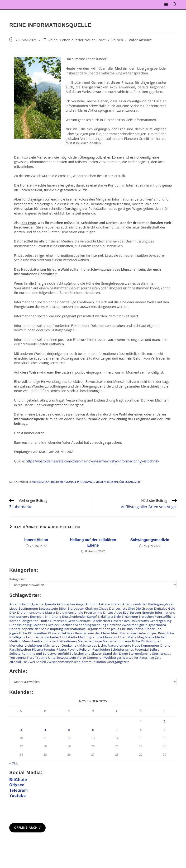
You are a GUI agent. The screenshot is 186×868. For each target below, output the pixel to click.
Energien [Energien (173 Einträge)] (37, 617)
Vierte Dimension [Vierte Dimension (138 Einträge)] (90, 658)
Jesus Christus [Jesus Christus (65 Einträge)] (122, 629)
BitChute (18, 780)
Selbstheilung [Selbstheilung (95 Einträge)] (80, 653)
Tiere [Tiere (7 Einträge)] (31, 658)
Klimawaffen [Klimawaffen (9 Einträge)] (38, 633)
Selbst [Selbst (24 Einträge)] (154, 649)
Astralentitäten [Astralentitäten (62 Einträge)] (110, 604)
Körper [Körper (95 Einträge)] (152, 633)
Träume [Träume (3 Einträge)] (41, 658)
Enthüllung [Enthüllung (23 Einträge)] (53, 617)
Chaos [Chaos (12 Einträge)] (104, 608)
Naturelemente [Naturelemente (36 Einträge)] (119, 645)
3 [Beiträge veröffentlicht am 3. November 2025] (21, 730)
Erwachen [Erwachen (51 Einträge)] (146, 617)
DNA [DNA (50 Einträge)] (13, 612)
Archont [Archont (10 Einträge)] (92, 604)
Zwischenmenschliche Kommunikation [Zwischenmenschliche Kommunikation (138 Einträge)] (76, 662)
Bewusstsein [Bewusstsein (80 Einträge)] (48, 608)
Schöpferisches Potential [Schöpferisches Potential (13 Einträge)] (130, 649)
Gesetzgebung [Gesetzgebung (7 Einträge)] (161, 621)
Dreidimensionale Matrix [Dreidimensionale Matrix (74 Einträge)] (36, 612)
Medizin (112, 482)
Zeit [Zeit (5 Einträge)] (158, 658)
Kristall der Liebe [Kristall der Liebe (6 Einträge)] (133, 633)
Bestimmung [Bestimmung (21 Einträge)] (28, 608)
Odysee (17, 785)
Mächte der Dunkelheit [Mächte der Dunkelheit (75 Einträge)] (61, 645)
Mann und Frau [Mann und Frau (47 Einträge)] (115, 637)
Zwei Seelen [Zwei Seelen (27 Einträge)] (37, 662)
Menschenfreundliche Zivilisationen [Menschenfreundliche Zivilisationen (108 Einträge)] (50, 641)
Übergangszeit (130, 482)
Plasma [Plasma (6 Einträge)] (37, 649)
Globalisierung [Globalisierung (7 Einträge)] (20, 625)
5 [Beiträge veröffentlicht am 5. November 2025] (69, 730)
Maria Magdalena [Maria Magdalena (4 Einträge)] (141, 637)
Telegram (19, 790)
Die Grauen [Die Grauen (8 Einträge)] (144, 608)
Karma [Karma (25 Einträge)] (138, 629)
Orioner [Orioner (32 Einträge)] (166, 645)
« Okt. (14, 763)
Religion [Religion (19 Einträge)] (85, 649)
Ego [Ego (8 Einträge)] (126, 612)
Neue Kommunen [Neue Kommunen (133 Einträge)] (145, 645)
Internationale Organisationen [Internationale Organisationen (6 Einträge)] (87, 629)
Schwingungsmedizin (150, 540)
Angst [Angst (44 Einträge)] (80, 604)
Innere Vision (36, 540)
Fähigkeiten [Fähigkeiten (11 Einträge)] (30, 621)
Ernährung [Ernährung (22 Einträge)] (130, 617)
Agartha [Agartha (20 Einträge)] (37, 604)
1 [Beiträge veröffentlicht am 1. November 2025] (141, 721)
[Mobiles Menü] (167, 5)
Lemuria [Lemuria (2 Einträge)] (32, 637)
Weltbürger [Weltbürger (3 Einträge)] (113, 658)
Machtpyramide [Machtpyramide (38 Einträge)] (90, 637)
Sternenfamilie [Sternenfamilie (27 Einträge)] (140, 653)
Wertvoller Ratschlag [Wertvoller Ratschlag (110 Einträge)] (138, 658)
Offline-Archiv (27, 828)
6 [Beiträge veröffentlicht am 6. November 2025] (93, 730)
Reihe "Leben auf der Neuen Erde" (77, 40)
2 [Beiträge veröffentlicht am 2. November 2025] (165, 721)
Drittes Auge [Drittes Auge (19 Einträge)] (113, 612)
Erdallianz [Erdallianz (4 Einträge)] (105, 617)
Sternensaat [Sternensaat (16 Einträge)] (162, 653)
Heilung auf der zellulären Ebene (93, 542)
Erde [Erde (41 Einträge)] (117, 617)
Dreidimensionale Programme (73, 482)
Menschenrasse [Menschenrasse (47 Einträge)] (90, 641)
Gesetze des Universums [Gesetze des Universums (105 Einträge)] (130, 621)
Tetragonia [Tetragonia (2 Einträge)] (18, 658)
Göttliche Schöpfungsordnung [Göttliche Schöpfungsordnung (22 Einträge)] (83, 625)
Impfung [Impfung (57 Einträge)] (57, 629)
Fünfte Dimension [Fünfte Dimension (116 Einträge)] (53, 621)
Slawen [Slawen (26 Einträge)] (97, 653)
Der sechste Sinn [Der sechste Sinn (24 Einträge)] (122, 608)
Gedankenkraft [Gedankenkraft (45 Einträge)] (79, 621)
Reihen (117, 40)
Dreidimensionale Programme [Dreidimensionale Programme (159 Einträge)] (79, 612)
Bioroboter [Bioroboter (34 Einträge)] (76, 608)
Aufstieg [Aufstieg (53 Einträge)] (141, 604)
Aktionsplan (41, 482)
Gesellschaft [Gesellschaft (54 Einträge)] (101, 621)
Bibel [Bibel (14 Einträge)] (63, 608)
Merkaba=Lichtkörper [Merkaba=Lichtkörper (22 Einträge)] (26, 645)
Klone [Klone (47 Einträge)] (52, 633)
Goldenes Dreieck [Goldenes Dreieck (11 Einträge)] (46, 625)
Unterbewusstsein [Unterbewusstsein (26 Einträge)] (62, 658)
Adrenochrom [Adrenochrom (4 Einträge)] (20, 604)
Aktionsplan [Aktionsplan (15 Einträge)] (66, 604)
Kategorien (17, 579)
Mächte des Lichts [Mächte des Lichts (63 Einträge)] (93, 645)
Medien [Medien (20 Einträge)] (161, 637)
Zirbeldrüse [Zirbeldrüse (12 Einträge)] (18, 662)
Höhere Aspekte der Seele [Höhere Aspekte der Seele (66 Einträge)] (29, 629)
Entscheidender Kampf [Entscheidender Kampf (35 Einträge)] (79, 617)
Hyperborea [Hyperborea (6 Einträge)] (157, 625)
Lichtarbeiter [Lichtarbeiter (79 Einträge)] (49, 637)
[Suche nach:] (173, 5)
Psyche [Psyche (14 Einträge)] (73, 649)
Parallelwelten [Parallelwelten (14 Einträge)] (20, 649)
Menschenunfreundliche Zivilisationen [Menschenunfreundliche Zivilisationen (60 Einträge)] (132, 641)
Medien (100, 482)
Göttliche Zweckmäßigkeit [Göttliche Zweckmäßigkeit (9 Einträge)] (127, 625)
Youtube (18, 796)
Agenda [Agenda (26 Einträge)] (50, 604)
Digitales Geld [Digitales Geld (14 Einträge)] (165, 608)
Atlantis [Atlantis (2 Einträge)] (128, 604)
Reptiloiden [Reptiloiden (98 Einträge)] (101, 649)
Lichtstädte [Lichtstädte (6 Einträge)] (69, 637)
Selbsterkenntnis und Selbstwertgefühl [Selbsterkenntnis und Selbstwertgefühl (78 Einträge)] (39, 653)
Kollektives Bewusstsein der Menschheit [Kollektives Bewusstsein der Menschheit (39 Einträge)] (88, 633)
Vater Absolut (140, 40)
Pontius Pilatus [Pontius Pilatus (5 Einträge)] (55, 649)
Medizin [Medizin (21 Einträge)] (15, 641)
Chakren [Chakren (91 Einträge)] (91, 608)
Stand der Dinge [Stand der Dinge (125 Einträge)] (115, 653)
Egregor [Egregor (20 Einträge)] (135, 612)
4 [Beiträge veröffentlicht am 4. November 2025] (45, 730)
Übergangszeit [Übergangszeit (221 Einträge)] (118, 662)
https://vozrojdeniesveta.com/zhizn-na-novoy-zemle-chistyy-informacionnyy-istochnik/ (92, 461)
